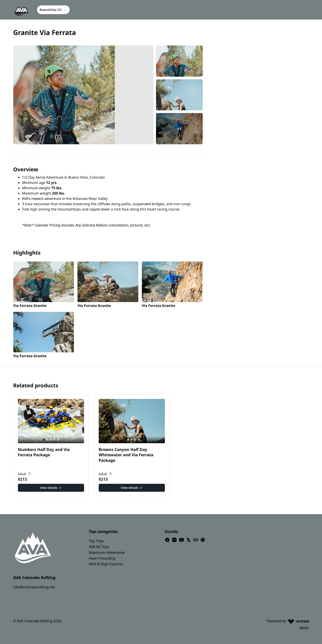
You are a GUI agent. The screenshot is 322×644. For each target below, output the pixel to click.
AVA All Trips (99, 547)
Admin (304, 627)
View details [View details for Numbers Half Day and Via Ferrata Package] (51, 488)
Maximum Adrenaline (107, 552)
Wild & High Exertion (106, 564)
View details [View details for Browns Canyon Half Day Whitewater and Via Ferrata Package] (132, 488)
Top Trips (96, 541)
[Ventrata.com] (298, 621)
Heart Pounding (102, 558)
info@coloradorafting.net (34, 587)
